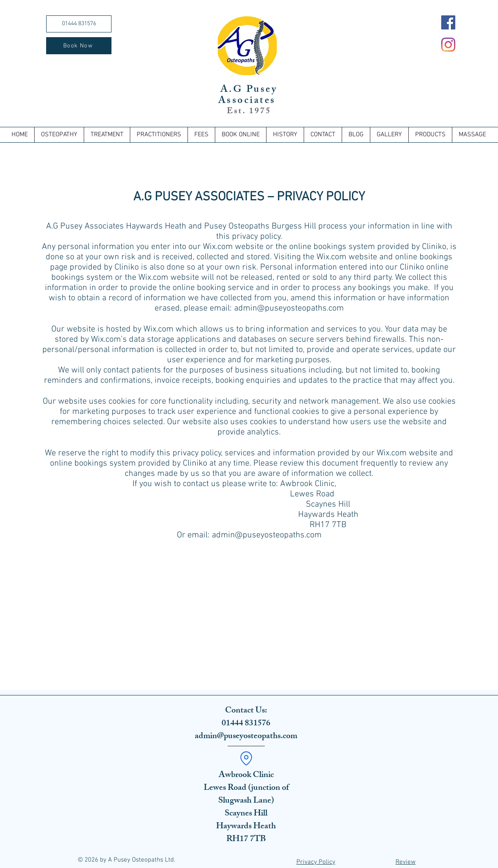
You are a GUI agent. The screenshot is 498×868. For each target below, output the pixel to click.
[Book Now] (79, 46)
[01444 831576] (79, 24)
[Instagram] (448, 45)
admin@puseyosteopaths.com (289, 308)
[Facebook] (448, 22)
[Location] (246, 758)
